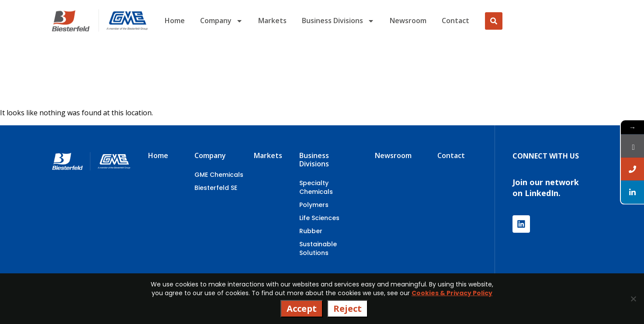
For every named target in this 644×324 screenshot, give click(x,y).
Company (222, 21)
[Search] (494, 21)
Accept (302, 308)
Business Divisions (338, 21)
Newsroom (408, 21)
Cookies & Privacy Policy (452, 293)
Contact (455, 21)
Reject (348, 308)
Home (175, 21)
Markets (272, 21)
